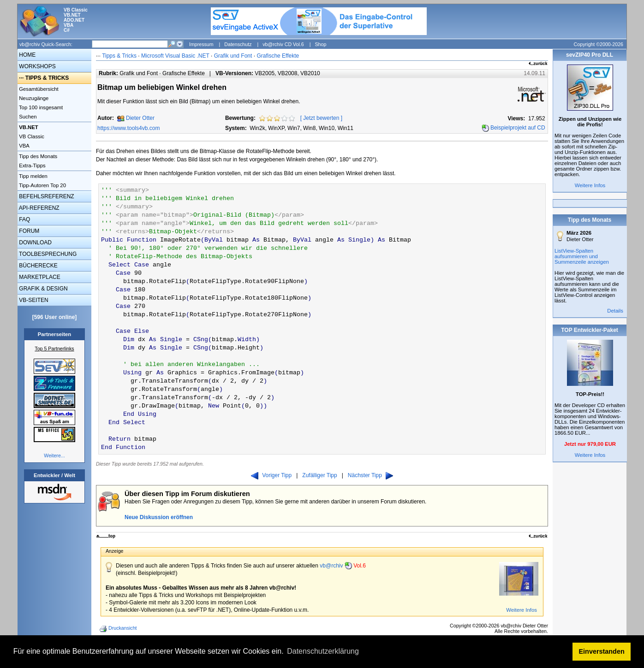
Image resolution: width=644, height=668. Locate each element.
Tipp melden (33, 176)
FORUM (28, 231)
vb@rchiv (343, 566)
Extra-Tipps (32, 166)
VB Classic (31, 136)
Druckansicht (119, 629)
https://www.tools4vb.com (128, 128)
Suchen (27, 117)
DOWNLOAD (35, 242)
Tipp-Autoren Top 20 (42, 185)
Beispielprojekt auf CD (518, 128)
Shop (320, 44)
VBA (24, 146)
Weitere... (54, 455)
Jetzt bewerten (321, 118)
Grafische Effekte (278, 56)
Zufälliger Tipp (319, 475)
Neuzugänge (33, 98)
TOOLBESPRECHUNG (47, 254)
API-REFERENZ (39, 208)
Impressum (201, 44)
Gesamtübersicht (38, 89)
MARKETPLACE (39, 277)
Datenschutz (238, 44)
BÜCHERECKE (38, 266)
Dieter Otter (140, 118)
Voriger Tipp (271, 475)
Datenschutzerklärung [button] (323, 651)
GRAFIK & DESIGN (43, 289)
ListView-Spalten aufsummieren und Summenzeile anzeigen (582, 256)
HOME (27, 55)
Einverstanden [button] (602, 651)
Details (615, 311)
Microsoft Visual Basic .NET (175, 56)
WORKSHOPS (37, 66)
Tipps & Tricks (119, 56)
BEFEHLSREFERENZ (46, 196)
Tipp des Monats (37, 156)
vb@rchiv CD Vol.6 (283, 44)
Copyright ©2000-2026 (599, 44)
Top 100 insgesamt (40, 107)
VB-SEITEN (33, 300)
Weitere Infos (522, 610)
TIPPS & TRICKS (47, 78)
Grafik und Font (233, 56)
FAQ (24, 219)
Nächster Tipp (370, 475)
